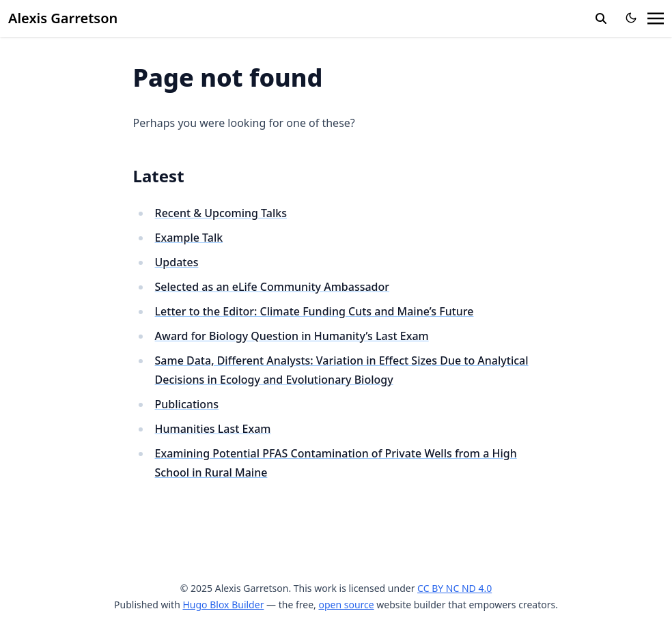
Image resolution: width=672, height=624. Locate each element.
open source (346, 605)
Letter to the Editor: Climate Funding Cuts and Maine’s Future (314, 311)
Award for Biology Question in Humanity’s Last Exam (292, 336)
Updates (177, 262)
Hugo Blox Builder (223, 605)
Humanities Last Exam (213, 429)
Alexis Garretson (63, 18)
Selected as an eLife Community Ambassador (272, 287)
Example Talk (189, 238)
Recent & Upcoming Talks (221, 213)
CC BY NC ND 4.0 (454, 588)
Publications (187, 404)
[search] (601, 18)
